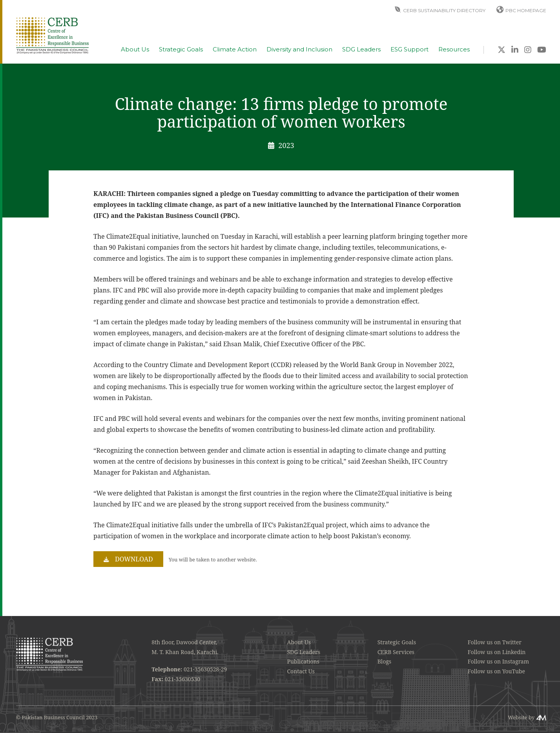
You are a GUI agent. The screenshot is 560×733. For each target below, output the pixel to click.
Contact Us (301, 671)
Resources (454, 49)
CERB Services (396, 652)
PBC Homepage (526, 10)
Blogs (384, 661)
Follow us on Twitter (495, 642)
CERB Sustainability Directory (444, 10)
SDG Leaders (361, 49)
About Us (135, 49)
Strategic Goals (181, 49)
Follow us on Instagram (498, 661)
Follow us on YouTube (496, 671)
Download (134, 559)
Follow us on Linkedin (497, 652)
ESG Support (410, 49)
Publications (303, 661)
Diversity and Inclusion (299, 49)
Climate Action (235, 49)
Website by (521, 717)
